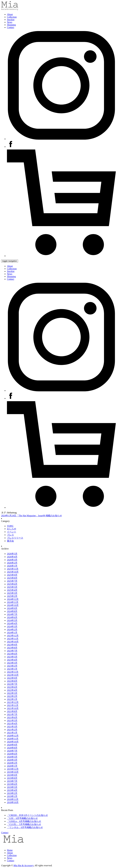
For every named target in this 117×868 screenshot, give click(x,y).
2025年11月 (13, 569)
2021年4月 (12, 724)
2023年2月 (12, 666)
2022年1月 (12, 699)
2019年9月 (12, 775)
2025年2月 (12, 596)
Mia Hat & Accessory (23, 865)
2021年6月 (12, 717)
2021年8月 (12, 711)
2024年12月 (13, 599)
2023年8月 (12, 648)
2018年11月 (13, 799)
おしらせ (12, 529)
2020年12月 (13, 736)
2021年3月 (12, 727)
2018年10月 (13, 802)
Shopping (11, 25)
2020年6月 (12, 754)
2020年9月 (12, 745)
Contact (11, 27)
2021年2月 (12, 730)
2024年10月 (13, 605)
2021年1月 (12, 733)
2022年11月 (13, 672)
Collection (12, 17)
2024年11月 (13, 602)
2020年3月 (12, 760)
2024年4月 (12, 623)
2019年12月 (13, 769)
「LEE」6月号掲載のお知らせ (22, 818)
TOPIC (10, 526)
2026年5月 (12, 554)
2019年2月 (12, 793)
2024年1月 (12, 633)
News (10, 22)
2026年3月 (12, 560)
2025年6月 (12, 584)
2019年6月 (12, 784)
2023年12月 (13, 636)
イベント (12, 532)
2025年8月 (12, 578)
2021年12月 (13, 702)
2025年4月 (12, 590)
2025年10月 (13, 572)
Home (10, 850)
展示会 (10, 541)
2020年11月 (13, 739)
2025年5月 (12, 587)
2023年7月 (12, 651)
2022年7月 (12, 684)
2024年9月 (12, 608)
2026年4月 (12, 557)
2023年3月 (12, 663)
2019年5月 (12, 787)
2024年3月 (12, 626)
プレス (10, 535)
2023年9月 (12, 645)
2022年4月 (12, 690)
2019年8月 (12, 778)
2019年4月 (12, 790)
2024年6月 (12, 617)
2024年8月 (12, 611)
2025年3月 (12, 593)
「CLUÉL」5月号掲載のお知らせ (24, 824)
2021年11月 (13, 705)
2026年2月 (12, 563)
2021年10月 (13, 708)
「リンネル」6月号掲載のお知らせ (25, 827)
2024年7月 (12, 614)
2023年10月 (13, 642)
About (10, 14)
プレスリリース (15, 538)
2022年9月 (12, 678)
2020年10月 (13, 742)
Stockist (11, 20)
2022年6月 (12, 687)
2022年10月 (13, 675)
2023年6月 (12, 654)
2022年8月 (12, 681)
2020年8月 (12, 748)
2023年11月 (13, 639)
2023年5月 (12, 657)
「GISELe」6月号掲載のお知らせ (24, 821)
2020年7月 (12, 751)
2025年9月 (12, 575)
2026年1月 (12, 566)
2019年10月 (13, 772)
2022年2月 (12, 696)
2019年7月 (12, 781)
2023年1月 (12, 669)
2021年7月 (12, 714)
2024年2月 (12, 630)
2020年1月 (12, 766)
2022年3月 (12, 693)
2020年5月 (12, 757)
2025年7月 (12, 581)
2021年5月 (12, 720)
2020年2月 (12, 763)
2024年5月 (12, 620)
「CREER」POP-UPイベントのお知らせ (27, 815)
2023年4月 (12, 660)
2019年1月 (12, 796)
